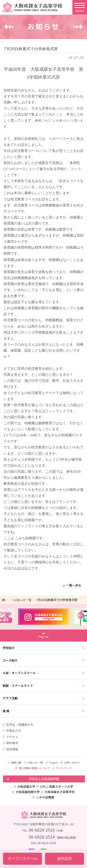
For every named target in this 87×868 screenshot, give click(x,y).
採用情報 (12, 749)
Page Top (43, 637)
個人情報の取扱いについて (34, 768)
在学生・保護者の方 (20, 725)
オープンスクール (23, 859)
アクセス (12, 737)
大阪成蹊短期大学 (28, 792)
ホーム (4, 600)
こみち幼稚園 (45, 797)
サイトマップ (64, 768)
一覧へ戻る (74, 585)
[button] (6, 615)
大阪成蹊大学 (26, 786)
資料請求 (12, 743)
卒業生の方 (14, 731)
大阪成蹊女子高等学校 (60, 792)
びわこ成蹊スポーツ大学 (56, 786)
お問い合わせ (72, 762)
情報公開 (16, 762)
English (53, 762)
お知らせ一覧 (23, 600)
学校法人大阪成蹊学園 (44, 779)
